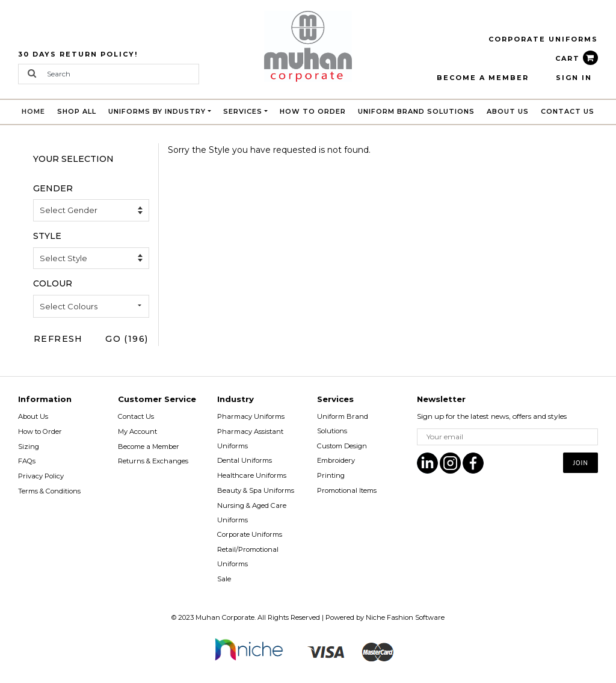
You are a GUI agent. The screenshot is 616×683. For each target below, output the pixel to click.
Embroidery (336, 460)
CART (577, 58)
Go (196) (127, 339)
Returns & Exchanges (153, 461)
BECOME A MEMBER (483, 78)
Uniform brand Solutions (416, 111)
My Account (137, 431)
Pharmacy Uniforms (251, 416)
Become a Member (149, 447)
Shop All (77, 111)
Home (36, 110)
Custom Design (342, 446)
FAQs (27, 461)
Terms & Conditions (49, 491)
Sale (224, 579)
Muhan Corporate (225, 617)
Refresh (58, 339)
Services (243, 111)
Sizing (29, 447)
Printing (331, 475)
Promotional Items (347, 490)
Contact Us (568, 111)
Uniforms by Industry (157, 111)
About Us (508, 111)
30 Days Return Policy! (78, 54)
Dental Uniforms (245, 460)
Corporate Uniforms (250, 534)
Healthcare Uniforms (252, 475)
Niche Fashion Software (405, 617)
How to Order (313, 111)
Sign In (574, 78)
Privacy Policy (41, 476)
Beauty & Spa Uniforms (256, 490)
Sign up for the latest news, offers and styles (492, 416)
